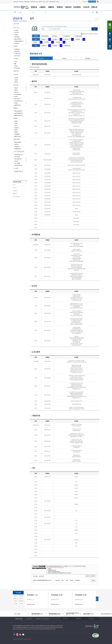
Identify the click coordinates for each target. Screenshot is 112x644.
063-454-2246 (47, 276)
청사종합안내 (17, 49)
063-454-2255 (47, 341)
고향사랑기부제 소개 (18, 155)
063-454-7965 (47, 456)
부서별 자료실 (17, 68)
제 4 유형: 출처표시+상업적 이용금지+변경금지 (55, 567)
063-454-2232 (47, 113)
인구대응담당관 (67, 36)
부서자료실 (88, 58)
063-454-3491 (47, 98)
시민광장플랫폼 (52, 2)
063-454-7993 (47, 401)
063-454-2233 (47, 104)
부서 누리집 (17, 614)
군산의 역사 (17, 33)
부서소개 (41, 58)
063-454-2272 (47, 435)
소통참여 (42, 7)
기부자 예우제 (17, 157)
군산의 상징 (17, 43)
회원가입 (94, 2)
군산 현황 (16, 30)
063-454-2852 (47, 511)
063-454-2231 (47, 92)
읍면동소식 (15, 194)
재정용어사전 (17, 105)
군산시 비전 (17, 24)
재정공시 (16, 90)
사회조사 (16, 126)
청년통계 (16, 132)
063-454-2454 (47, 517)
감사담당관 (55, 36)
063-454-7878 (47, 126)
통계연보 (16, 130)
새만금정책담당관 (45, 36)
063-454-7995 (47, 408)
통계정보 (16, 119)
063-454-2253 (47, 313)
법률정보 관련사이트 (18, 115)
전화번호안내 (85, 2)
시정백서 (16, 82)
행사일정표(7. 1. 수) (32, 595)
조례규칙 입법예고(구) (19, 113)
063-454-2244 (47, 267)
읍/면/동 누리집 (36, 614)
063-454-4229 (47, 192)
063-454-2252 (47, 306)
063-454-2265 (47, 378)
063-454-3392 (47, 477)
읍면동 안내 (17, 71)
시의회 (47, 2)
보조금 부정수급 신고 (18, 101)
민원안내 (34, 7)
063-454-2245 (47, 258)
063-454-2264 (47, 395)
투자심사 (16, 97)
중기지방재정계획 (18, 94)
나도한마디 (15, 191)
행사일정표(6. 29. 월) (81, 595)
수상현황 (16, 35)
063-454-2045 (47, 540)
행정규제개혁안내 (18, 142)
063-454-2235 (47, 133)
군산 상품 (16, 169)
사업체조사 (16, 128)
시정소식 (15, 188)
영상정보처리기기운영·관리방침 (42, 619)
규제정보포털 (17, 149)
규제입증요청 (17, 147)
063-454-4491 (47, 165)
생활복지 (51, 7)
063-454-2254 (47, 321)
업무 (33, 12)
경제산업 (60, 7)
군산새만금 (77, 7)
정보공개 (68, 7)
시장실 (44, 2)
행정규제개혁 (17, 140)
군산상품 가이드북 (18, 171)
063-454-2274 (47, 441)
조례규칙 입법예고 (18, 111)
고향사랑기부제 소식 (18, 165)
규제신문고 (16, 144)
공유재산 (16, 103)
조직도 (16, 62)
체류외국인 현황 (17, 136)
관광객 (110, 48)
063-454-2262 (47, 386)
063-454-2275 (47, 447)
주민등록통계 (17, 134)
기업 (110, 42)
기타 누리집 (86, 614)
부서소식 (16, 66)
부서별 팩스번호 (17, 54)
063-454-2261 (47, 361)
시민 (110, 36)
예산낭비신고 (17, 99)
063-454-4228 (47, 173)
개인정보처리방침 (19, 619)
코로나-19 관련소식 (17, 196)
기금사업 (16, 161)
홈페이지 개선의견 (90, 576)
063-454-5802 (47, 524)
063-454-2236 (47, 145)
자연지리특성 (17, 37)
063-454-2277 (47, 451)
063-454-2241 (47, 245)
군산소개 (86, 7)
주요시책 (16, 75)
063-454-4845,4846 (47, 160)
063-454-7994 (47, 404)
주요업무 (16, 80)
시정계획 (16, 78)
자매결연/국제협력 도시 (19, 41)
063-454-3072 (47, 501)
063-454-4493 (47, 169)
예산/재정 (16, 85)
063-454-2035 (47, 215)
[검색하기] (98, 2)
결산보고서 (16, 92)
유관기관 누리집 (70, 614)
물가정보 (16, 123)
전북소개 (94, 7)
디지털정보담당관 (78, 36)
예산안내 (16, 88)
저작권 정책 (29, 619)
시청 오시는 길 (17, 56)
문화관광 (40, 2)
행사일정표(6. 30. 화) (57, 595)
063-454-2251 (47, 297)
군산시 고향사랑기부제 (19, 152)
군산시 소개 (17, 28)
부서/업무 (20, 12)
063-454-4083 (47, 154)
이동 (50, 39)
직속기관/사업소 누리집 (55, 614)
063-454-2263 (47, 369)
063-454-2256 (47, 330)
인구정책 (57, 2)
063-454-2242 (47, 250)
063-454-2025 (47, 208)
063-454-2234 (47, 121)
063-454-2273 (47, 430)
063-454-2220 (47, 75)
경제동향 (16, 121)
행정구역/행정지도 (18, 39)
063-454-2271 (47, 425)
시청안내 (16, 47)
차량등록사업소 (67, 46)
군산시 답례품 (17, 163)
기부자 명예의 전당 (18, 159)
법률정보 (16, 109)
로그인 (90, 2)
